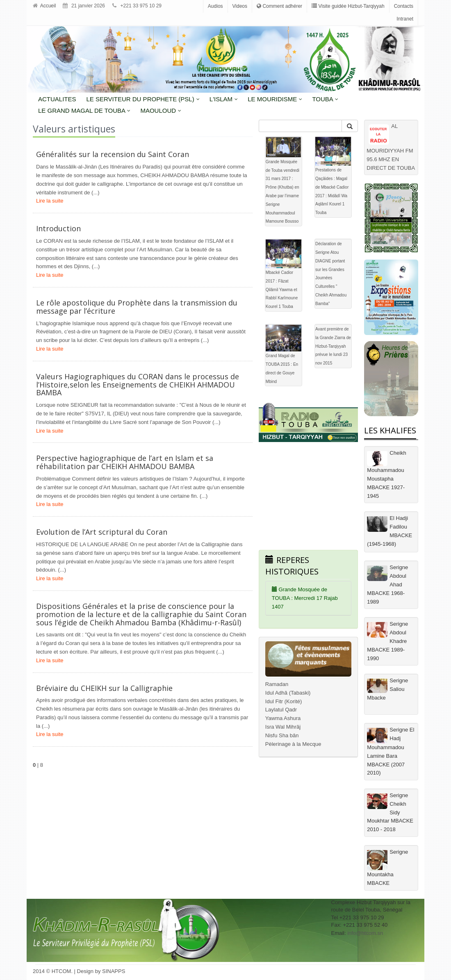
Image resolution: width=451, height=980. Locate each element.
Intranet (405, 19)
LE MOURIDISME (275, 99)
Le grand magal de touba (84, 111)
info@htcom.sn (365, 933)
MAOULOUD (161, 111)
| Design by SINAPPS (100, 971)
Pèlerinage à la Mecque (293, 744)
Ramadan (277, 684)
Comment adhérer (279, 6)
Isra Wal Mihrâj (283, 727)
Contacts (404, 6)
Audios (215, 6)
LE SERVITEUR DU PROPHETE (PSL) (143, 99)
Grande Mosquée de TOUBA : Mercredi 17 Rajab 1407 (305, 598)
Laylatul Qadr (281, 710)
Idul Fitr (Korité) (284, 701)
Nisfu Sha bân (282, 735)
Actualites (57, 99)
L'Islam (224, 99)
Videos (240, 6)
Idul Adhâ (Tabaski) (288, 693)
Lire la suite (50, 201)
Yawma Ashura (283, 718)
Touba (325, 99)
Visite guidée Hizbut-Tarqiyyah (348, 6)
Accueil (44, 6)
